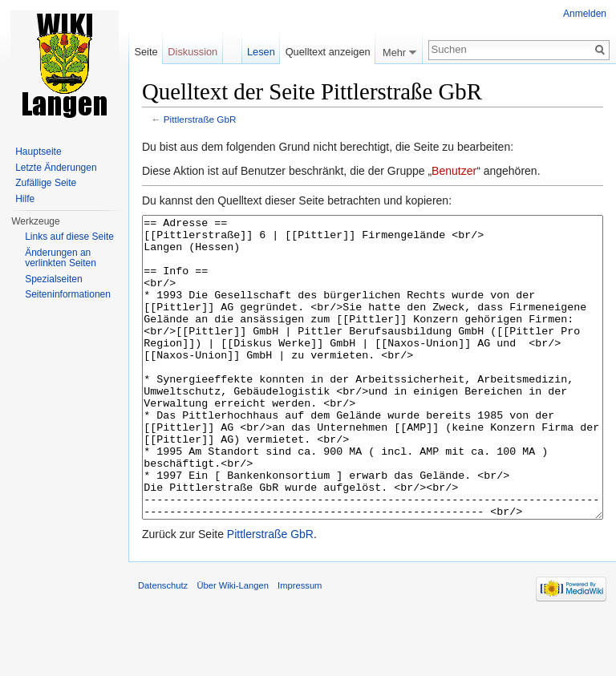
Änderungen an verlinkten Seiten (61, 258)
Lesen (261, 52)
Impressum (300, 646)
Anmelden (585, 14)
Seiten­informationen (68, 294)
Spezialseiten (53, 279)
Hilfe (25, 199)
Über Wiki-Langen (233, 646)
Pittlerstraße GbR (200, 119)
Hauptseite (38, 152)
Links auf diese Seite (69, 237)
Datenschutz (163, 646)
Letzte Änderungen (56, 168)
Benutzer (454, 171)
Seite (146, 52)
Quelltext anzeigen (328, 52)
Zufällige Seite (46, 183)
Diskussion (192, 52)
